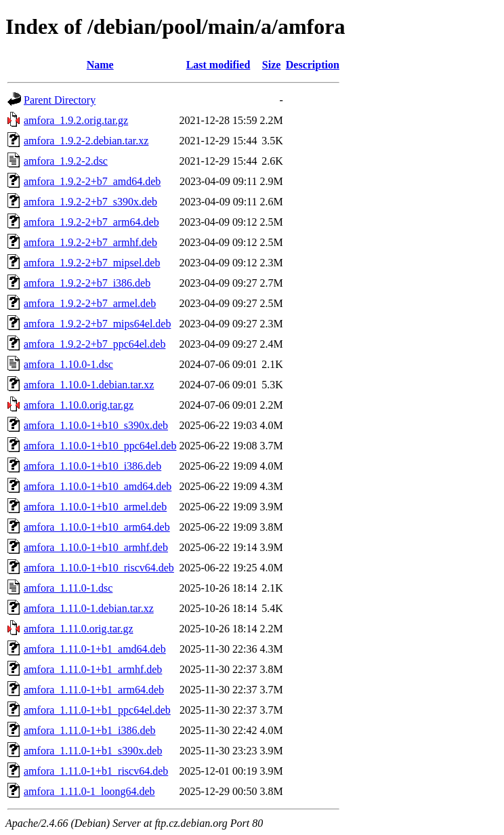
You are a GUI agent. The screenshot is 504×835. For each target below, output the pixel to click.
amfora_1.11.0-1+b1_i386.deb (90, 730)
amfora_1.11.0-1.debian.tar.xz (89, 608)
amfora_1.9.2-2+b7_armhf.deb (90, 242)
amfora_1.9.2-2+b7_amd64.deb (92, 181)
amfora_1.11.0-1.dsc (68, 588)
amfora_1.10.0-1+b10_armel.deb (95, 507)
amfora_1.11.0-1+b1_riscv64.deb (96, 771)
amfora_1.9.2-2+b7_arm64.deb (91, 222)
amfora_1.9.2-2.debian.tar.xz (86, 141)
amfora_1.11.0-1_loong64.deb (89, 791)
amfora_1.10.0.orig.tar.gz (79, 405)
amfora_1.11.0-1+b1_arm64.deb (94, 690)
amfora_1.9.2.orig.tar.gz (76, 120)
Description (313, 65)
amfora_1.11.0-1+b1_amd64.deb (95, 649)
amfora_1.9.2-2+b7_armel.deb (90, 303)
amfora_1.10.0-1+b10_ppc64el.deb (100, 446)
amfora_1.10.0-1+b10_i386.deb (92, 466)
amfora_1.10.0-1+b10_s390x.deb (96, 425)
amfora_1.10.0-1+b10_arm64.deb (97, 527)
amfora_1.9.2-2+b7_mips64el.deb (97, 324)
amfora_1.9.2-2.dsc (66, 161)
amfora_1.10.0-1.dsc (68, 364)
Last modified (218, 65)
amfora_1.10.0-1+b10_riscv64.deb (99, 568)
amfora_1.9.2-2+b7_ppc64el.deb (94, 344)
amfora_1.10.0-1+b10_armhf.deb (96, 547)
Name (100, 65)
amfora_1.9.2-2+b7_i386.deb (87, 283)
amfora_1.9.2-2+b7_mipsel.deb (92, 263)
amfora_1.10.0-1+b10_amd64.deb (98, 486)
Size (272, 65)
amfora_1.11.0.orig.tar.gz (79, 629)
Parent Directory (60, 100)
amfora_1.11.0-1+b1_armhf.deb (93, 669)
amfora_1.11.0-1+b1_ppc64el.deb (97, 710)
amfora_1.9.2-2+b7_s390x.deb (90, 202)
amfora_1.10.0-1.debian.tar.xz (89, 385)
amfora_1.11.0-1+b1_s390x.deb (93, 751)
